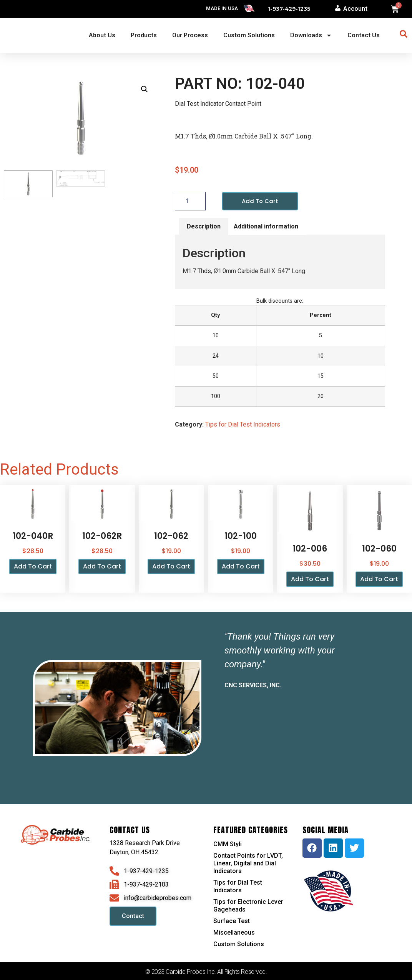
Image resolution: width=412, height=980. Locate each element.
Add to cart (261, 201)
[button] (145, 89)
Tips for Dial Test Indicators (243, 425)
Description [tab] (204, 227)
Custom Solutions (249, 35)
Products (144, 35)
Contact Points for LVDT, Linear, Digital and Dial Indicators (248, 864)
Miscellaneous (234, 933)
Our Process (190, 35)
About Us (102, 35)
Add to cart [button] (33, 567)
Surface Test (232, 921)
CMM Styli (228, 844)
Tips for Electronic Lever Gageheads (248, 906)
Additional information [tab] (266, 227)
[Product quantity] (190, 202)
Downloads (311, 35)
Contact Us (364, 35)
